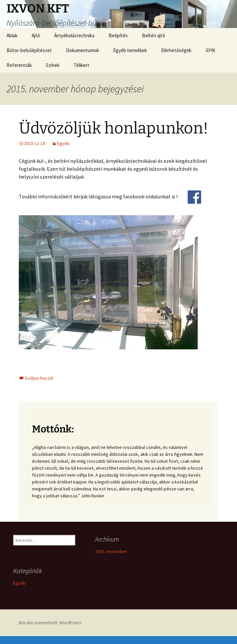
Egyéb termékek (130, 50)
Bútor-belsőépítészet (29, 50)
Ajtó (36, 35)
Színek (53, 65)
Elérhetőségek (176, 50)
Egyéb (63, 143)
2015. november (111, 551)
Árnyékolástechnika (74, 35)
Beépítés (118, 35)
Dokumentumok (83, 50)
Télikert (82, 65)
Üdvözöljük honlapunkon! (114, 128)
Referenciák (19, 65)
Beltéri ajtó (153, 35)
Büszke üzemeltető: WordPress (50, 623)
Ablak (12, 35)
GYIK (210, 50)
